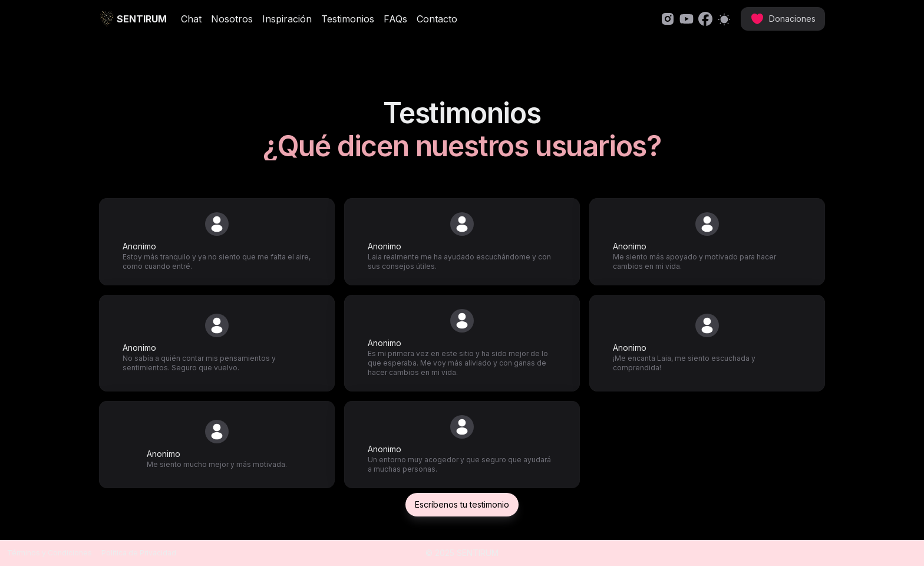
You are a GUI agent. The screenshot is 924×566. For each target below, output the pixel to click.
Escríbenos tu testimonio (462, 504)
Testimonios (348, 19)
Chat (191, 19)
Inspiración (287, 19)
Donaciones (783, 19)
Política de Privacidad (139, 553)
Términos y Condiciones (49, 553)
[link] (668, 19)
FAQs (395, 19)
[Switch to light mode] (724, 19)
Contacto (437, 19)
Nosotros (232, 19)
